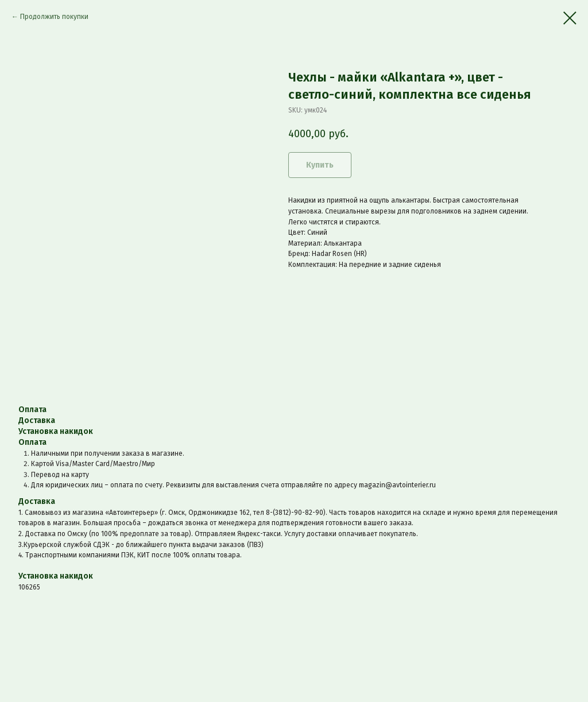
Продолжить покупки (54, 17)
